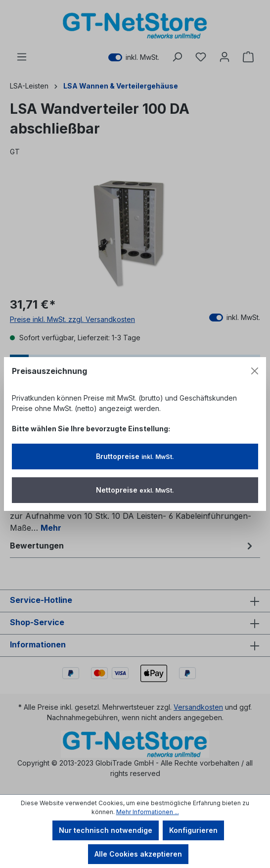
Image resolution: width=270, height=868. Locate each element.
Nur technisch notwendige (106, 830)
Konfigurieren (193, 830)
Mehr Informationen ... (148, 812)
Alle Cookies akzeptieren (138, 854)
